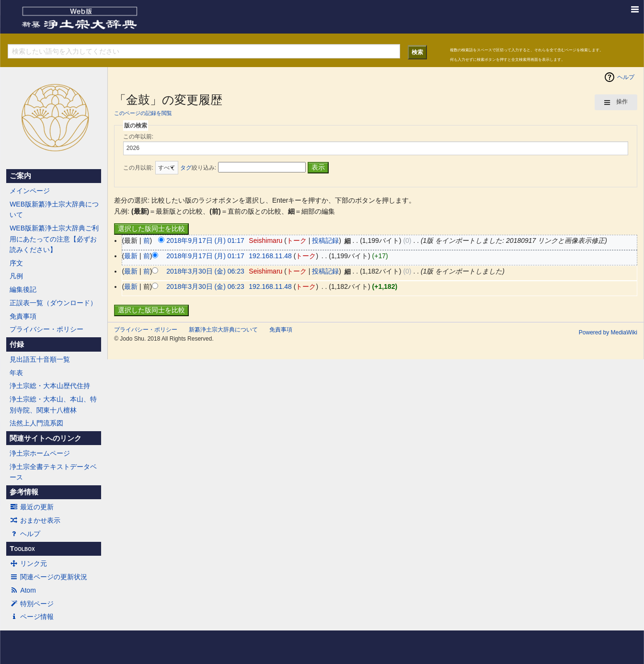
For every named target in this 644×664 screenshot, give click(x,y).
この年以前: (138, 137)
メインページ (30, 191)
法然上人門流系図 (36, 423)
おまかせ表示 (35, 520)
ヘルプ (25, 534)
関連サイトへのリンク (46, 438)
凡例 (16, 276)
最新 (131, 256)
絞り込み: (198, 168)
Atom (23, 590)
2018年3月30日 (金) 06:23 (205, 271)
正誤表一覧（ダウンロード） (53, 303)
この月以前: (138, 168)
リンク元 (28, 563)
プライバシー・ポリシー (46, 329)
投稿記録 (325, 240)
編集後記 (23, 289)
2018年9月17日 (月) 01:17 (205, 240)
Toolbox (22, 549)
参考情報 (24, 492)
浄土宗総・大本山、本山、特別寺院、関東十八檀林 (53, 404)
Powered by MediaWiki (608, 332)
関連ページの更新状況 (48, 577)
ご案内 (20, 176)
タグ (186, 168)
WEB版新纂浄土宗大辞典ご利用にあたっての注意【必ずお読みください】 (54, 239)
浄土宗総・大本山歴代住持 (50, 386)
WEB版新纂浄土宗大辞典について (54, 209)
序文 (16, 263)
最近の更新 (32, 507)
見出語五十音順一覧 (40, 359)
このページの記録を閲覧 (143, 113)
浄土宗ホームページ (40, 453)
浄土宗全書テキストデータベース (53, 472)
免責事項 (23, 316)
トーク (297, 240)
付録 (17, 344)
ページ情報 (32, 617)
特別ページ (32, 604)
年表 (16, 373)
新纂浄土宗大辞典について (223, 330)
